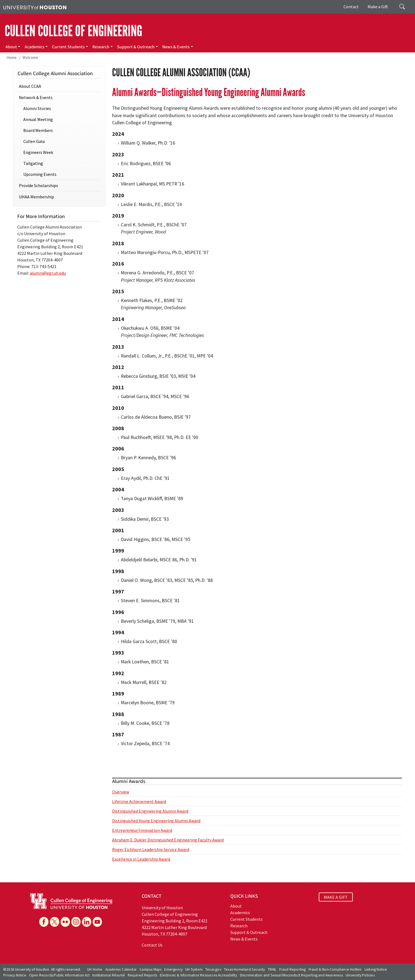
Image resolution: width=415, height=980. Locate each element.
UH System (194, 969)
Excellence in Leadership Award (141, 859)
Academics (35, 47)
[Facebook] (44, 922)
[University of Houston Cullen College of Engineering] (71, 901)
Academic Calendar (121, 969)
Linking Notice (376, 969)
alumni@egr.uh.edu (48, 273)
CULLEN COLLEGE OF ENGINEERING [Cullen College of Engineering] (73, 31)
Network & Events (36, 97)
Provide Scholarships (39, 185)
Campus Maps (150, 969)
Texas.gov (213, 969)
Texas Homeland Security (245, 969)
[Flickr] (65, 922)
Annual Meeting (38, 119)
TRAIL (272, 969)
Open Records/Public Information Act (59, 975)
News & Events (176, 47)
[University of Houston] (35, 7)
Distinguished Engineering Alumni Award (150, 811)
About (11, 47)
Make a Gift (378, 7)
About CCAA (30, 86)
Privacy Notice (15, 975)
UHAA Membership (36, 197)
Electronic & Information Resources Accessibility (198, 975)
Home (12, 57)
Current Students (68, 47)
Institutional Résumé (109, 975)
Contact (351, 7)
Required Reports (142, 975)
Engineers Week (38, 152)
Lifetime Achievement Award (139, 801)
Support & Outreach (136, 47)
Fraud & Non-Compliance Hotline (335, 969)
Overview (121, 792)
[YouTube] (97, 922)
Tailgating (33, 163)
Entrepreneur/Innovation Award (142, 830)
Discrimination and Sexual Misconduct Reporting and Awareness (291, 975)
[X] (55, 922)
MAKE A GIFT (336, 897)
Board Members (38, 130)
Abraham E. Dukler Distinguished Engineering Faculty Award (168, 840)
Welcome (30, 57)
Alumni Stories (37, 108)
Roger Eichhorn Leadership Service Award (151, 849)
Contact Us (152, 945)
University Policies (360, 975)
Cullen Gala (34, 141)
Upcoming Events (40, 174)
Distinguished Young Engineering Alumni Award (156, 821)
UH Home (95, 969)
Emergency (173, 969)
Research (101, 47)
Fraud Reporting (293, 969)
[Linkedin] (87, 922)
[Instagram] (76, 922)
